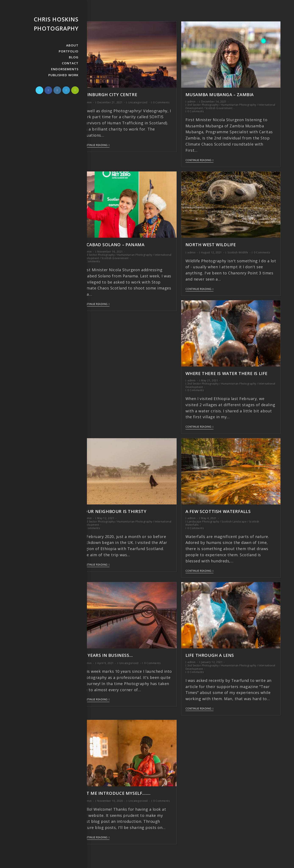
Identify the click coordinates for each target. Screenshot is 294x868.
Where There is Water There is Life (226, 373)
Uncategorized (138, 102)
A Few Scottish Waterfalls (218, 510)
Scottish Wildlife (238, 252)
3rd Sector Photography (203, 105)
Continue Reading (96, 145)
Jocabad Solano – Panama (113, 244)
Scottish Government (219, 108)
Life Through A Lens (210, 654)
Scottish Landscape (234, 520)
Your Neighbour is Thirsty (114, 510)
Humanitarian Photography (239, 105)
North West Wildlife (211, 244)
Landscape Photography (203, 520)
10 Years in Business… (107, 654)
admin (88, 102)
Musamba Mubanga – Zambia (220, 94)
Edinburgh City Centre (109, 94)
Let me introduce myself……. (116, 791)
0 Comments (161, 102)
